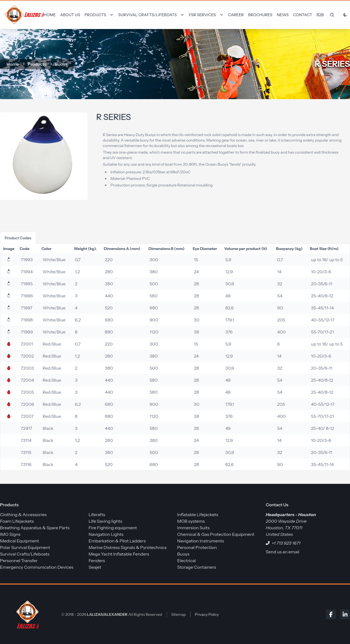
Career (236, 15)
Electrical (186, 560)
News (283, 15)
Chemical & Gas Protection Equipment (216, 534)
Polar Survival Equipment (25, 547)
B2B (320, 15)
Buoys (61, 64)
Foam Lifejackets (17, 521)
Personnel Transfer (19, 560)
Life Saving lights (105, 521)
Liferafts (97, 514)
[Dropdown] (99, 15)
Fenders (97, 560)
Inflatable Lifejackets (198, 514)
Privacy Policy (207, 614)
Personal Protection (197, 547)
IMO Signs (10, 534)
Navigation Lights (106, 534)
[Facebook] (331, 614)
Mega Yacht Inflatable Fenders (119, 554)
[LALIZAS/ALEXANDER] (26, 614)
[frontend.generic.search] (331, 15)
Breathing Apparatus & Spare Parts (35, 528)
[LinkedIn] (345, 614)
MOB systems (191, 521)
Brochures (260, 15)
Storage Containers (197, 567)
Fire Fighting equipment (113, 528)
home (13, 64)
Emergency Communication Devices (37, 567)
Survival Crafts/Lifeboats (25, 554)
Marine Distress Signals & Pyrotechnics (128, 547)
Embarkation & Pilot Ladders (117, 541)
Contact (303, 15)
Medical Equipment (19, 541)
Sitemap (179, 614)
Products (37, 64)
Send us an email (283, 552)
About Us (70, 15)
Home (50, 15)
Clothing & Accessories (23, 514)
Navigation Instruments (201, 541)
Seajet (95, 567)
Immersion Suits (193, 528)
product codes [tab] (18, 238)
